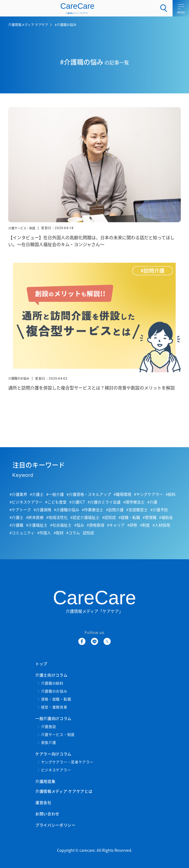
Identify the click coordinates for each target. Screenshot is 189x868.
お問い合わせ (47, 814)
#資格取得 (96, 525)
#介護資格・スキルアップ (89, 494)
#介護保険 (42, 510)
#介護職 (16, 525)
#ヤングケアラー (148, 494)
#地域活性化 (57, 517)
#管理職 (150, 517)
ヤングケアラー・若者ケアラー (67, 762)
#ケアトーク (20, 510)
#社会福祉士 (61, 525)
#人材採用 (161, 525)
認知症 (88, 533)
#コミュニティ (22, 533)
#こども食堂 (56, 502)
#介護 (152, 502)
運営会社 (43, 802)
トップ (41, 664)
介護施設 (49, 727)
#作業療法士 (93, 510)
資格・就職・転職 (56, 699)
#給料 (171, 494)
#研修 (132, 525)
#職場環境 (122, 494)
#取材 (59, 533)
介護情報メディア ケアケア (28, 25)
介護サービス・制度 (22, 228)
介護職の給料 (52, 683)
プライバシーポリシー (55, 825)
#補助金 (166, 517)
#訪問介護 (115, 510)
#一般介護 (55, 494)
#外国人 (44, 533)
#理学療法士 (134, 502)
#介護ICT (77, 502)
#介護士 (37, 494)
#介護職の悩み (67, 510)
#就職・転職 (129, 517)
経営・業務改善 (54, 707)
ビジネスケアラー (56, 770)
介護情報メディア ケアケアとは (64, 791)
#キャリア (116, 525)
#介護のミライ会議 (104, 502)
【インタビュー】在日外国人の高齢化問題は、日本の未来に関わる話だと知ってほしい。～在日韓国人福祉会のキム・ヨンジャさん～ (91, 241)
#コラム (73, 533)
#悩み (79, 525)
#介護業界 (18, 494)
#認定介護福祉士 (85, 517)
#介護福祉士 (37, 525)
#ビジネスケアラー (26, 502)
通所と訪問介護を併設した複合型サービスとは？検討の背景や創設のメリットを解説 (91, 388)
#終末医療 (35, 517)
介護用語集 (45, 781)
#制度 (145, 525)
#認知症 (109, 517)
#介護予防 (159, 510)
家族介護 (49, 743)
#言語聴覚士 (137, 510)
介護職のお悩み (19, 378)
